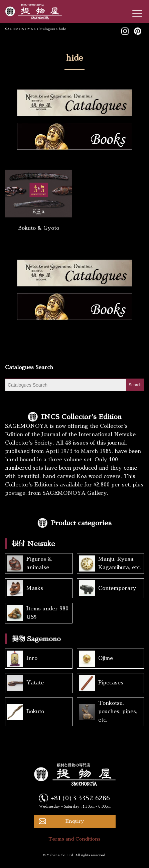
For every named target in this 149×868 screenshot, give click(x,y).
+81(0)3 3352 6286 (80, 798)
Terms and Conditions (74, 839)
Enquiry (75, 821)
